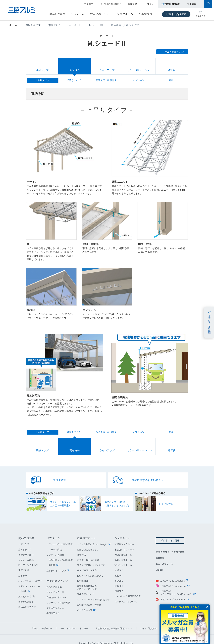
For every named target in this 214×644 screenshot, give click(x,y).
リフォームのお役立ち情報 (60, 537)
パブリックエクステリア (30, 573)
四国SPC (119, 584)
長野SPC (119, 573)
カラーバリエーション (139, 70)
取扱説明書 (83, 573)
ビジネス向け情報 (176, 14)
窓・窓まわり (25, 542)
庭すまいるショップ (56, 563)
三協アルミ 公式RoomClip (173, 592)
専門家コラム (53, 606)
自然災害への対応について (90, 568)
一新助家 (51, 558)
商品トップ (42, 70)
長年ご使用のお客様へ (88, 563)
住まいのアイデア (101, 14)
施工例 (172, 70)
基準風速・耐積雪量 (106, 80)
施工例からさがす (27, 589)
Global (159, 562)
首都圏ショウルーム (124, 537)
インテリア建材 (26, 547)
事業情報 (160, 551)
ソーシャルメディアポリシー (74, 621)
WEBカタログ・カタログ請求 (170, 545)
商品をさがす (57, 14)
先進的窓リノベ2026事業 (61, 552)
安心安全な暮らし (55, 600)
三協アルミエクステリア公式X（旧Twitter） (176, 585)
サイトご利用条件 (149, 621)
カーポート (75, 25)
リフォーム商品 (26, 552)
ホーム (13, 25)
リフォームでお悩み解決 (58, 595)
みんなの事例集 (54, 580)
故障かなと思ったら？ (88, 542)
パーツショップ (85, 603)
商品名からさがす (27, 600)
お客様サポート (148, 14)
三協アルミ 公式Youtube (173, 573)
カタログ (89, 4)
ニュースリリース (164, 556)
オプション (139, 80)
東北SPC (119, 568)
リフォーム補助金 (55, 547)
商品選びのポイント (56, 590)
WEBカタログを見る (175, 52)
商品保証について (86, 587)
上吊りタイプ (42, 80)
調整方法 (81, 547)
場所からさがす (26, 594)
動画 (171, 80)
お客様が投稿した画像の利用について (114, 621)
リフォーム (78, 14)
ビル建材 (23, 584)
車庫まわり (55, 25)
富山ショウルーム (123, 558)
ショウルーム (125, 14)
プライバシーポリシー (42, 621)
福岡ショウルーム (123, 552)
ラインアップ (107, 70)
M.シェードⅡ (96, 25)
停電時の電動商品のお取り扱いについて (87, 580)
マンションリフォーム (29, 578)
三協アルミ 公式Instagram (173, 578)
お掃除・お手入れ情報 (88, 553)
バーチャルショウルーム (126, 594)
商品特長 (75, 70)
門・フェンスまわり (28, 558)
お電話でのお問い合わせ (89, 597)
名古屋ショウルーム (124, 542)
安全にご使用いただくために (91, 558)
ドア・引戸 (24, 537)
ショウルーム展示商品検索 (128, 589)
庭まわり (23, 568)
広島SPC (119, 578)
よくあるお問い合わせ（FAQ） (92, 537)
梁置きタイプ (74, 80)
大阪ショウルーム (123, 547)
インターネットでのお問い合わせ (93, 592)
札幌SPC (119, 563)
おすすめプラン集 (55, 585)
